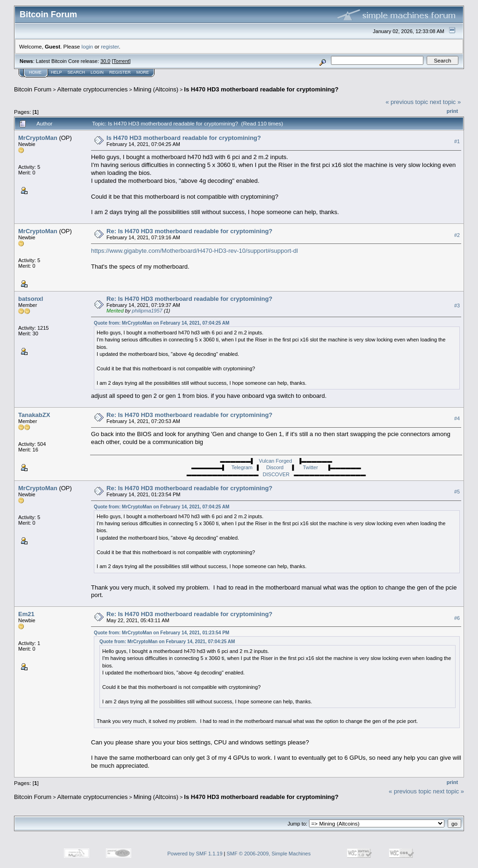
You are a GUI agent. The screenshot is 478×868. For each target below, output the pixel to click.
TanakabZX (34, 415)
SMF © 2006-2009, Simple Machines (269, 854)
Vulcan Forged (275, 461)
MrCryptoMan (38, 138)
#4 (457, 418)
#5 (457, 492)
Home (35, 72)
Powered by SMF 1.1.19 (195, 854)
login (88, 46)
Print (452, 111)
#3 (457, 306)
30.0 (105, 61)
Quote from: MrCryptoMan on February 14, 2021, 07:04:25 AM (162, 323)
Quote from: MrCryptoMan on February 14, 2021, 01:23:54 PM (162, 633)
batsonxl (31, 299)
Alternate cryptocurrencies (93, 89)
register (110, 46)
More (143, 72)
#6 (457, 618)
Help (56, 72)
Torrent (121, 61)
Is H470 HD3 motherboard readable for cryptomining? (261, 89)
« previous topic (407, 102)
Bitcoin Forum (33, 89)
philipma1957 (147, 311)
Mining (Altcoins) (156, 89)
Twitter (312, 467)
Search (77, 72)
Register (120, 72)
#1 (457, 141)
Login (97, 72)
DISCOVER (276, 474)
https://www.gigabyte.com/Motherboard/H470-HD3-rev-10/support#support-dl (194, 251)
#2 (457, 235)
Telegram (241, 467)
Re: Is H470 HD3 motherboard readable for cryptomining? (189, 231)
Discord (276, 467)
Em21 (26, 614)
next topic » (446, 102)
